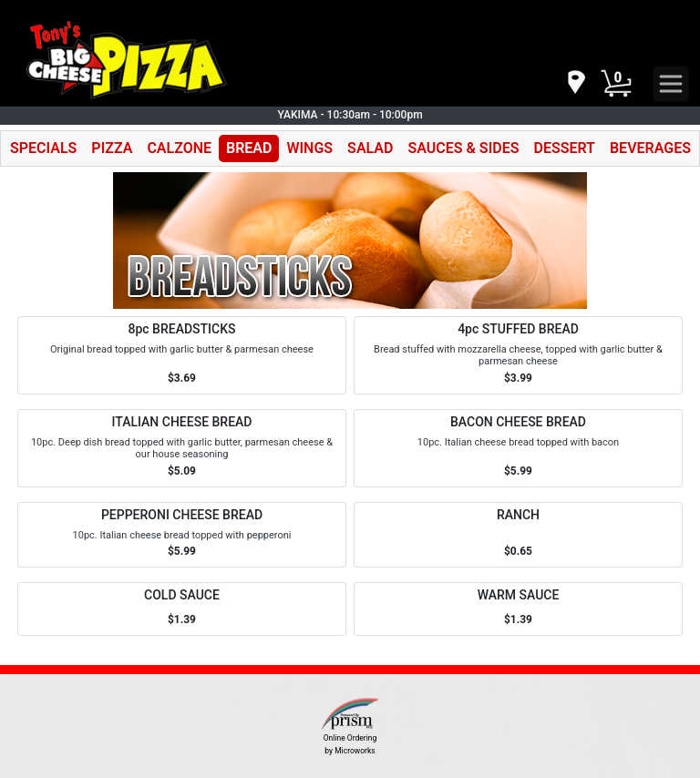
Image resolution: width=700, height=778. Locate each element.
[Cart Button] (616, 84)
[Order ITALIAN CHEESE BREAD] (182, 448)
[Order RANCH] (518, 535)
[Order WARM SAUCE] (518, 609)
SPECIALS (43, 148)
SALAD (370, 148)
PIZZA (112, 148)
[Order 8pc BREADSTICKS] (182, 355)
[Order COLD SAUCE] (182, 609)
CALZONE (179, 148)
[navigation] (575, 83)
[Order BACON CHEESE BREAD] (518, 448)
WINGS (309, 148)
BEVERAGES (650, 148)
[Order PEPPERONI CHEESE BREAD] (182, 535)
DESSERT (564, 148)
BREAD (249, 148)
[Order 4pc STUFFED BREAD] (518, 355)
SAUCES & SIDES (463, 148)
